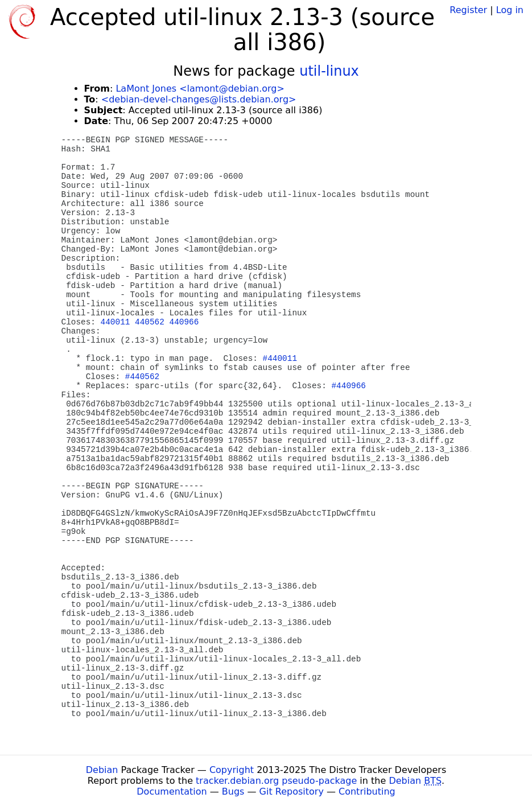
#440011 (280, 359)
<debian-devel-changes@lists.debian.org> (199, 99)
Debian (102, 770)
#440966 (348, 386)
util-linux (329, 71)
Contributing (367, 791)
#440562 (142, 377)
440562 (150, 322)
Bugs (233, 791)
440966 (184, 322)
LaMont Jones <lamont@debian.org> (200, 89)
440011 (116, 322)
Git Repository (292, 791)
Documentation (172, 791)
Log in (510, 10)
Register (468, 10)
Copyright (232, 770)
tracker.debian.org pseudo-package (276, 781)
